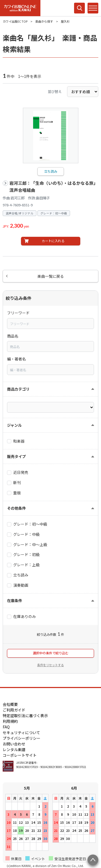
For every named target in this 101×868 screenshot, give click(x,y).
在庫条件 (15, 600)
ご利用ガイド (14, 710)
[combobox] (50, 324)
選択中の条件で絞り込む (51, 653)
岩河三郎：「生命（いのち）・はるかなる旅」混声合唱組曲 (54, 187)
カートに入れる (53, 241)
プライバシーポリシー (22, 738)
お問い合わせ (14, 744)
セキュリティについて (21, 732)
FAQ (6, 727)
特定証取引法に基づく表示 (25, 716)
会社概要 (10, 704)
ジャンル (14, 425)
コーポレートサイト (20, 755)
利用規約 (10, 721)
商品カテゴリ (18, 389)
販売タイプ (16, 456)
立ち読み (51, 171)
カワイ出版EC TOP (15, 21)
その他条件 (16, 508)
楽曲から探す (44, 21)
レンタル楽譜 (14, 749)
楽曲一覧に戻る (51, 276)
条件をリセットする (50, 665)
